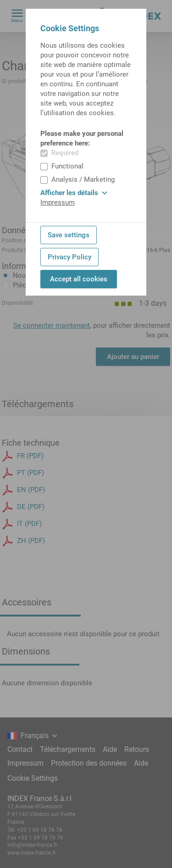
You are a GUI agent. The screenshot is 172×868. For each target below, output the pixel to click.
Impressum (58, 202)
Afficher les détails (74, 193)
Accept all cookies (79, 279)
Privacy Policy (69, 257)
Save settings (69, 235)
